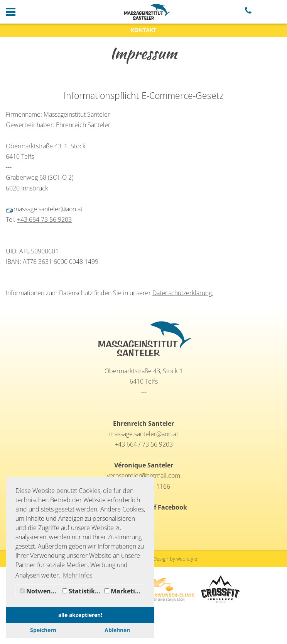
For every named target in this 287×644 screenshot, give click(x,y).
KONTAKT (143, 30)
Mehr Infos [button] (78, 575)
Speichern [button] (43, 630)
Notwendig (40, 591)
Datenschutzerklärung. (183, 293)
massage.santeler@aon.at (44, 209)
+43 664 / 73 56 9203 (144, 444)
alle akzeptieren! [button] (80, 615)
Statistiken (82, 591)
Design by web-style (175, 559)
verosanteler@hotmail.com (143, 476)
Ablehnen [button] (117, 630)
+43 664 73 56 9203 (44, 219)
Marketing (123, 591)
